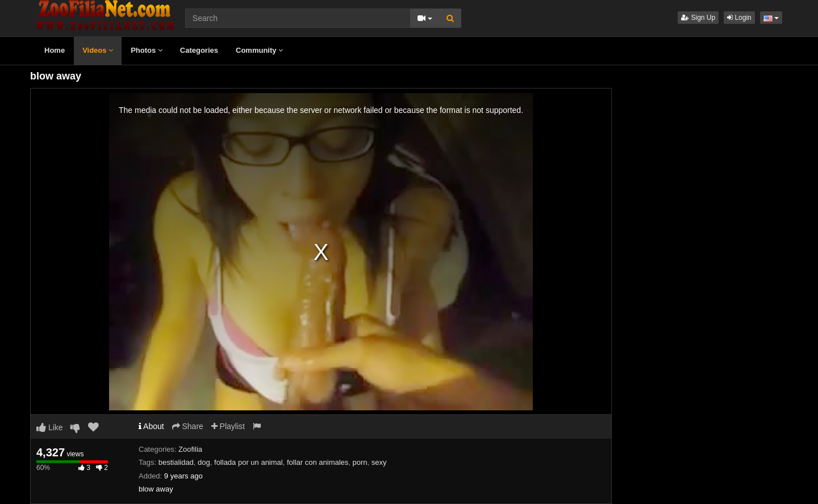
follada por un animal (249, 462)
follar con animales (318, 462)
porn (360, 462)
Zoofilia (190, 449)
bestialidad (176, 462)
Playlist (228, 426)
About (151, 426)
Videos (98, 50)
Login (739, 18)
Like (50, 427)
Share (188, 426)
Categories (199, 50)
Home (55, 50)
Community (259, 50)
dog (204, 462)
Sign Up (698, 18)
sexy (379, 462)
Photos (147, 50)
